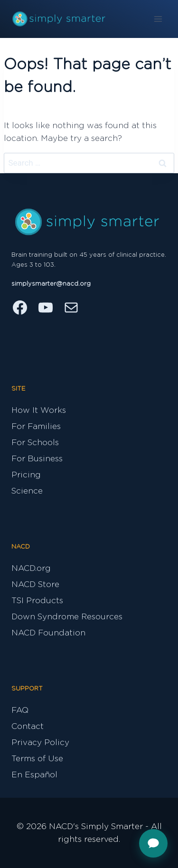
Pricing (26, 475)
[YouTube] (46, 308)
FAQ (20, 710)
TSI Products (37, 601)
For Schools (35, 443)
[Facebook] (20, 308)
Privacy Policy (40, 742)
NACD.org (31, 568)
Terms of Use (37, 759)
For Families (36, 426)
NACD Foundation (48, 633)
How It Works (39, 410)
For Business (37, 459)
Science (27, 491)
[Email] (71, 308)
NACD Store (35, 584)
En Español (34, 775)
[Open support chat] (153, 843)
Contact (28, 726)
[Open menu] (158, 19)
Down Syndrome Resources (67, 617)
